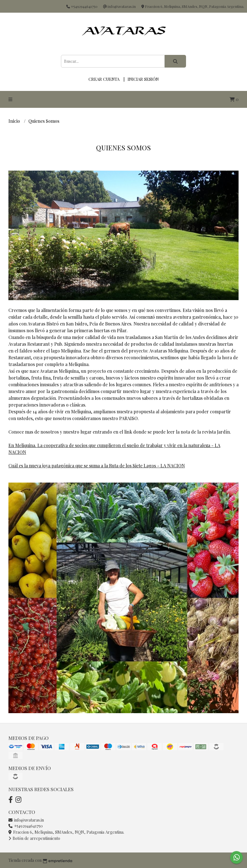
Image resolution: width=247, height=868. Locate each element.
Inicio (15, 121)
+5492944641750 (26, 826)
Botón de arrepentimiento (34, 838)
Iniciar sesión (143, 79)
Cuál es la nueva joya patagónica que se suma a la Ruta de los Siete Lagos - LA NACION (97, 466)
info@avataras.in (26, 820)
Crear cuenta (104, 79)
